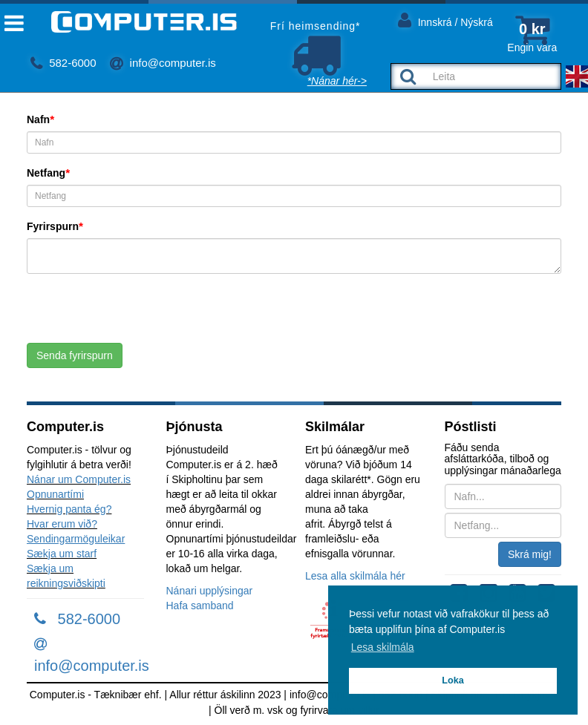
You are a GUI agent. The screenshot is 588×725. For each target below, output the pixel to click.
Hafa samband (200, 606)
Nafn (38, 119)
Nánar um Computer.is (79, 479)
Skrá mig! (530, 554)
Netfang (46, 173)
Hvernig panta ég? (69, 509)
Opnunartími (55, 494)
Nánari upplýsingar (210, 591)
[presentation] (140, 314)
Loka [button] (453, 680)
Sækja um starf (62, 554)
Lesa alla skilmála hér (355, 576)
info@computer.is (163, 63)
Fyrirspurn (53, 226)
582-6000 (63, 63)
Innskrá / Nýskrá (445, 20)
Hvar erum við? (62, 524)
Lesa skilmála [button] (383, 647)
